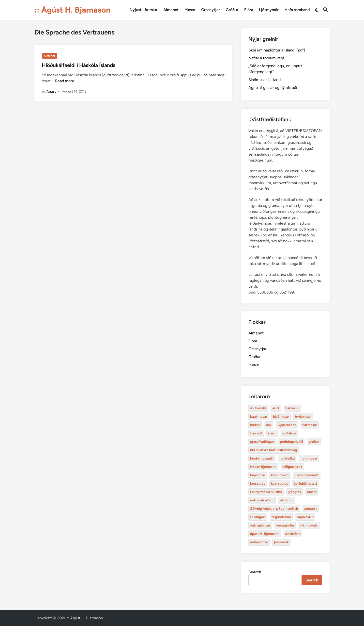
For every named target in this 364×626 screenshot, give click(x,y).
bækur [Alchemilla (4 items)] (255, 425)
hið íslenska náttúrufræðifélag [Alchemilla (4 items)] (273, 450)
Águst (51, 91)
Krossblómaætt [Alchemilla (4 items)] (307, 475)
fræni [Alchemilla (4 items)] (272, 433)
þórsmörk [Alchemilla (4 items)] (281, 542)
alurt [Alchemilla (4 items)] (276, 408)
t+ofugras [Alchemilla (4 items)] (258, 517)
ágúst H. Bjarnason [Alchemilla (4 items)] (265, 534)
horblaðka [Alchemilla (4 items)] (287, 458)
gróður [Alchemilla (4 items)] (314, 442)
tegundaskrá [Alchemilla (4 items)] (281, 517)
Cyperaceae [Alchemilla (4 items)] (287, 425)
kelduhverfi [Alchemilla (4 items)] (280, 475)
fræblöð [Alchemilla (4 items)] (256, 433)
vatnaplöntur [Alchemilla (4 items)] (260, 525)
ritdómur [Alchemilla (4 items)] (287, 500)
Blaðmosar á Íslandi (265, 80)
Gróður (232, 10)
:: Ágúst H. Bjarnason (72, 10)
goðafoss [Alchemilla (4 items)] (289, 433)
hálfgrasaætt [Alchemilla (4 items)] (292, 467)
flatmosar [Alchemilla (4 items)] (310, 425)
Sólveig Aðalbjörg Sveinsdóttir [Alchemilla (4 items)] (274, 509)
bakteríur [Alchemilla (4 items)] (292, 408)
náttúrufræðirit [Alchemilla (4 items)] (262, 500)
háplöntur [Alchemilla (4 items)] (258, 475)
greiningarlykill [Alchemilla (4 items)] (291, 442)
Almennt (171, 10)
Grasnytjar (211, 10)
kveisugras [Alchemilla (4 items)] (280, 484)
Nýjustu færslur (144, 10)
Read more (65, 81)
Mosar (190, 10)
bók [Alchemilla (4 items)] (269, 425)
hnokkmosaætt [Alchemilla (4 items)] (262, 458)
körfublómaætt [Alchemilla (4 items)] (306, 484)
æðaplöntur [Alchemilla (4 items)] (259, 542)
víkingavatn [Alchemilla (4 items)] (309, 525)
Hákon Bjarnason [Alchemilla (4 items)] (263, 467)
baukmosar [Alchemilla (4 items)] (259, 417)
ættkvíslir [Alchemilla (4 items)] (293, 534)
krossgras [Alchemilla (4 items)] (258, 484)
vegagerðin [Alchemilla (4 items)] (285, 525)
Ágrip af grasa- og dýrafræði (273, 88)
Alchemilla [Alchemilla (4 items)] (258, 408)
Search (255, 572)
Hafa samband (297, 10)
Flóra (249, 10)
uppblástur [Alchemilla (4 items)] (305, 517)
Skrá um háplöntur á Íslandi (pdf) (277, 50)
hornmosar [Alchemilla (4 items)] (309, 458)
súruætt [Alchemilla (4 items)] (311, 509)
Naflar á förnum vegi (266, 58)
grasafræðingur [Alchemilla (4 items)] (262, 442)
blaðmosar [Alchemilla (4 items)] (281, 417)
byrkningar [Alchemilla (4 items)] (303, 417)
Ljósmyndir (269, 10)
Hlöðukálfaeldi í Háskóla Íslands (79, 65)
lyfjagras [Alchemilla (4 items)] (294, 492)
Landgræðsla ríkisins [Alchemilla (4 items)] (266, 492)
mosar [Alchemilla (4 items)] (312, 492)
